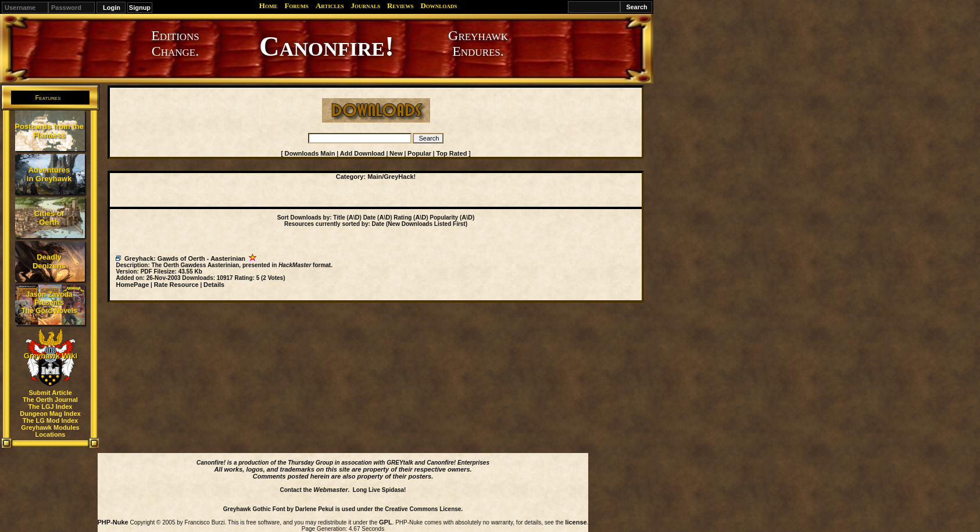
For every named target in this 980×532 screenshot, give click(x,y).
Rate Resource (176, 285)
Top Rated (451, 153)
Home (269, 6)
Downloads (439, 6)
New (396, 153)
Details (214, 285)
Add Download (362, 153)
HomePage (132, 285)
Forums (296, 6)
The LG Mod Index (50, 420)
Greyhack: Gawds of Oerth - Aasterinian (185, 258)
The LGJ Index (51, 407)
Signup (140, 8)
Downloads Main (310, 153)
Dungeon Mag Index (50, 414)
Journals (365, 6)
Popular (419, 153)
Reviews (400, 6)
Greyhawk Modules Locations (50, 431)
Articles (330, 6)
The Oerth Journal (50, 400)
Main (375, 177)
